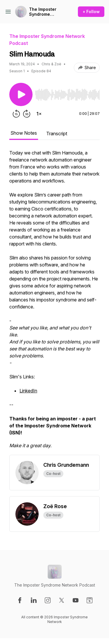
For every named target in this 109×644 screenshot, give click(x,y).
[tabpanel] (54, 302)
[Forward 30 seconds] (27, 114)
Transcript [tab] (57, 134)
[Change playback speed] (39, 114)
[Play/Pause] (21, 94)
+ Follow (91, 12)
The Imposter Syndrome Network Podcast (47, 12)
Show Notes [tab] (24, 133)
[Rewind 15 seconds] (16, 114)
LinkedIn (28, 391)
